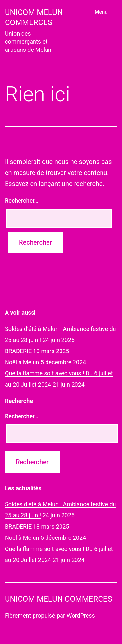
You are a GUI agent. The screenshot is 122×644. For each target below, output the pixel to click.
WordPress (81, 615)
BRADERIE (18, 351)
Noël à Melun (22, 362)
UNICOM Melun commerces (59, 599)
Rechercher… (22, 200)
